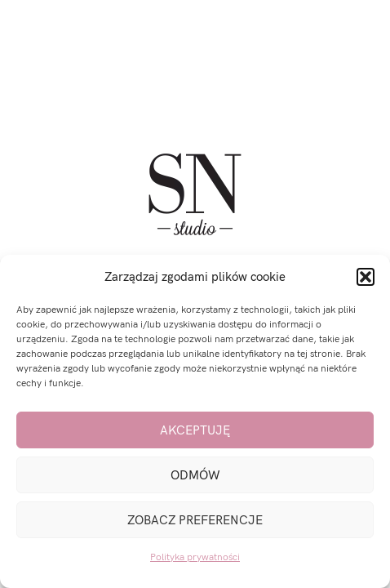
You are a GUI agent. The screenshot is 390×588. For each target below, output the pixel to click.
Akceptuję (195, 430)
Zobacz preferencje (195, 520)
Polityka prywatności (195, 557)
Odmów (195, 475)
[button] (366, 277)
